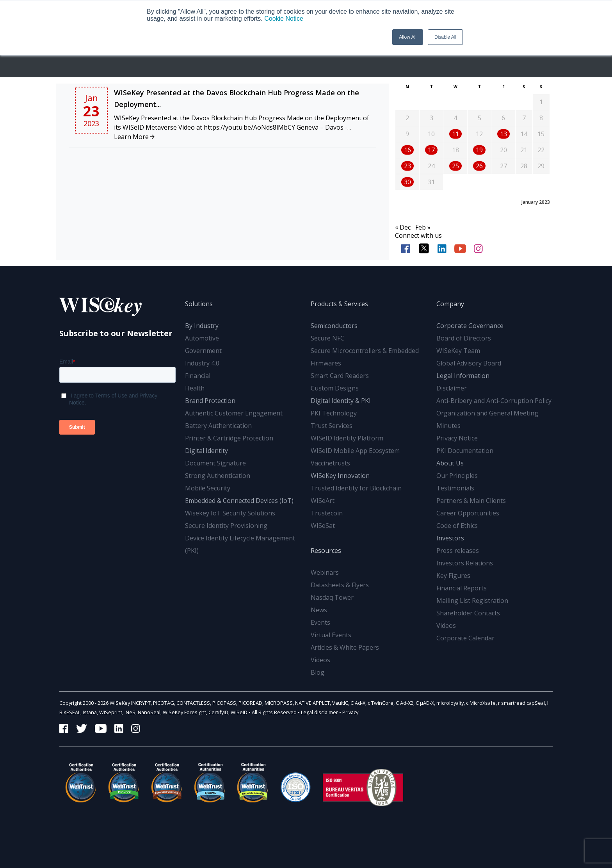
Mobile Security (208, 488)
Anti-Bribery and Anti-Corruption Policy (494, 401)
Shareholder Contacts (468, 613)
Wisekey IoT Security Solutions (230, 513)
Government (203, 351)
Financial (198, 376)
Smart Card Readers (340, 376)
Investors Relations (465, 563)
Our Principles (457, 476)
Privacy (350, 712)
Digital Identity (206, 451)
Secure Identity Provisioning (226, 526)
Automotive (202, 338)
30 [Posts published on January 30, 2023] (407, 182)
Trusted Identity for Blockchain (356, 488)
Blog (318, 672)
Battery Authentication (218, 426)
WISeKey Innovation (340, 476)
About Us (450, 463)
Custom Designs (335, 388)
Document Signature (215, 463)
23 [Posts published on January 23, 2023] (407, 166)
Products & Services (339, 304)
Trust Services (332, 426)
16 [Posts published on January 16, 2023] (407, 150)
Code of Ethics (457, 526)
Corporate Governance (470, 326)
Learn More (134, 137)
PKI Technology (334, 413)
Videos (320, 660)
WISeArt (323, 501)
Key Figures (453, 576)
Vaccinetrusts (330, 463)
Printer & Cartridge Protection (229, 438)
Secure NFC (327, 338)
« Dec (403, 227)
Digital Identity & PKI (341, 401)
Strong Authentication (218, 476)
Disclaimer (452, 388)
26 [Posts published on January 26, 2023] (479, 166)
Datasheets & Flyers (340, 585)
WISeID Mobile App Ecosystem (355, 451)
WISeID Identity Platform (347, 438)
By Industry (202, 326)
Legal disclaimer (319, 712)
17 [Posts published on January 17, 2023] (431, 150)
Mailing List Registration (472, 601)
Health (195, 388)
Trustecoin (327, 513)
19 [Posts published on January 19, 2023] (479, 150)
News (319, 610)
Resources (326, 551)
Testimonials (455, 488)
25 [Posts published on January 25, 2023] (455, 166)
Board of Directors (464, 338)
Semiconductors (334, 326)
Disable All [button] (445, 37)
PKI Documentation (465, 451)
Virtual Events (331, 635)
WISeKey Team (458, 351)
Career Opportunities (468, 513)
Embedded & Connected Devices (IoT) (239, 501)
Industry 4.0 (202, 363)
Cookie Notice (284, 19)
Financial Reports (462, 588)
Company (450, 304)
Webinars (325, 572)
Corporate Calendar (465, 638)
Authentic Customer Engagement (234, 413)
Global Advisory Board (469, 363)
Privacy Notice (457, 438)
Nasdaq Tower (332, 597)
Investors (450, 538)
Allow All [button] (408, 37)
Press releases (458, 551)
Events (320, 622)
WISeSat (323, 526)
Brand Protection (210, 401)
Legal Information (463, 376)
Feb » (423, 227)
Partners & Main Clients (471, 501)
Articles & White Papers (345, 647)
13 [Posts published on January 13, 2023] (503, 134)
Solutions (199, 304)
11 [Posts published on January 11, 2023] (455, 134)
